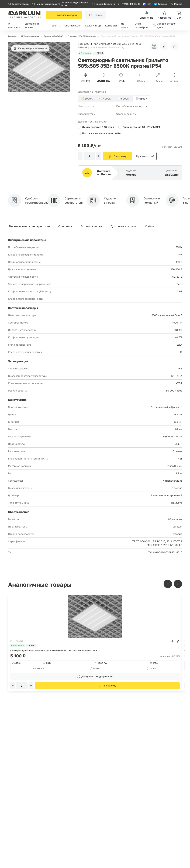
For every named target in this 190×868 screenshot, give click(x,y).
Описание (65, 226)
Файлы (150, 226)
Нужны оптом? (145, 156)
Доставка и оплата (124, 226)
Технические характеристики (29, 226)
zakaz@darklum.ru (105, 4)
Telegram (161, 4)
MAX (147, 4)
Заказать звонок (19, 4)
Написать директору (44, 4)
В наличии (18, 645)
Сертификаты (73, 25)
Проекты (55, 25)
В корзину (117, 156)
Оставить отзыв (91, 226)
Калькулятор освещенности (30, 48)
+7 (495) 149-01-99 (129, 4)
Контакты (111, 25)
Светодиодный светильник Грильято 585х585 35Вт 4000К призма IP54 (54, 650)
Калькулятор (93, 25)
